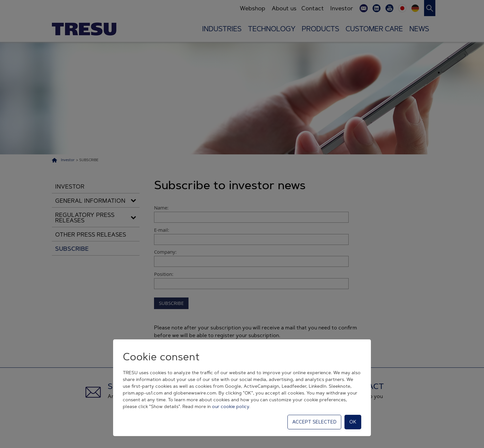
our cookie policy (231, 406)
